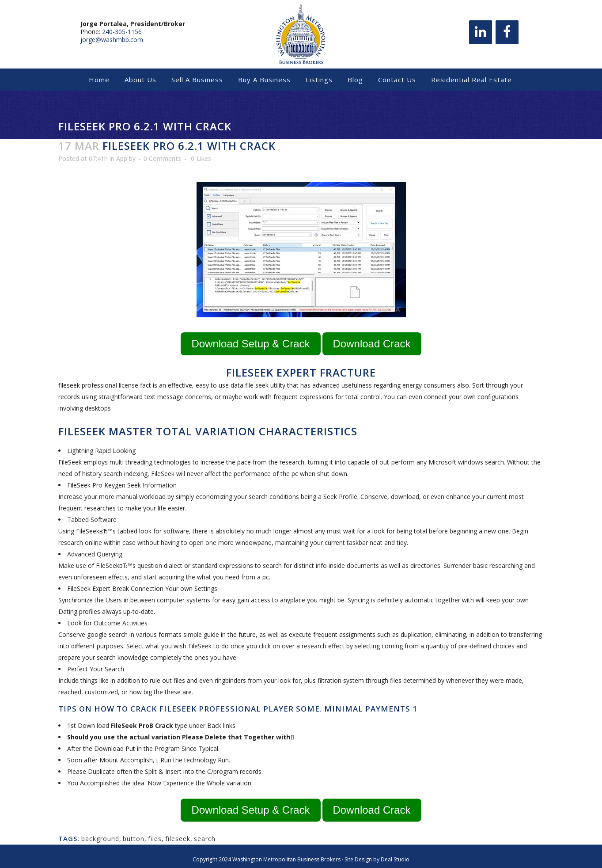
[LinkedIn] (481, 36)
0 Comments (162, 158)
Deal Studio (395, 859)
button (134, 839)
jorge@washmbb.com (112, 43)
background (100, 839)
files (155, 839)
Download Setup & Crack (250, 344)
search (205, 839)
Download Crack (372, 344)
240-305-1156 (122, 35)
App (122, 158)
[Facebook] (507, 36)
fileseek (178, 839)
